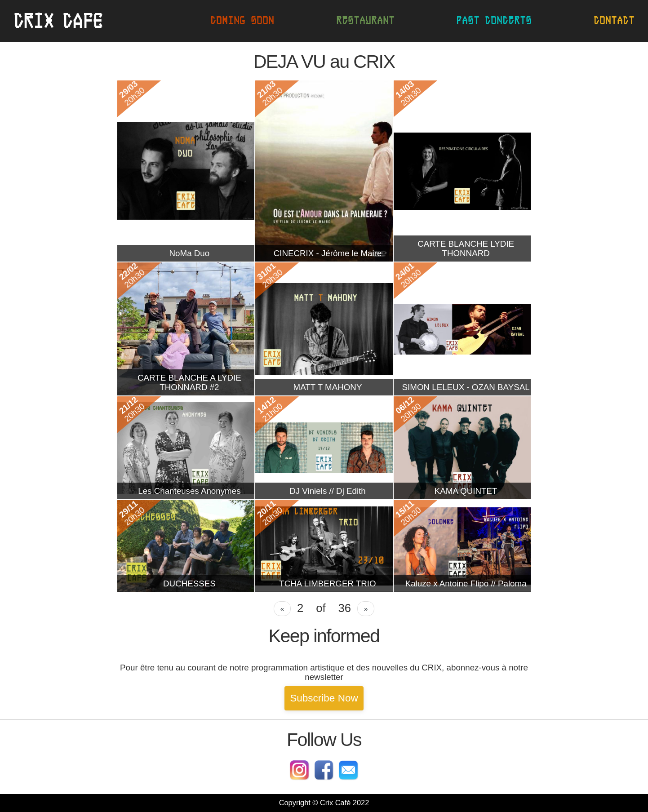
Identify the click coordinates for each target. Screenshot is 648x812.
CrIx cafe (58, 21)
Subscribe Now (324, 698)
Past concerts (494, 20)
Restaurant (365, 20)
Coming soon (242, 20)
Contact (614, 20)
